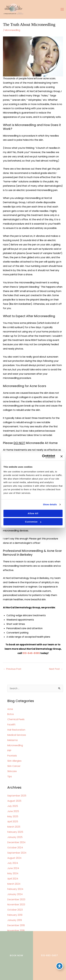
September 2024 (17, 853)
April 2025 (13, 822)
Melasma (12, 740)
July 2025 (13, 806)
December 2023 (16, 899)
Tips (10, 776)
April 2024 (13, 879)
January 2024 (15, 894)
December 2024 (16, 842)
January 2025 (15, 837)
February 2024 (15, 889)
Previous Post (12, 669)
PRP (9, 751)
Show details (50, 504)
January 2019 (15, 920)
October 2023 (15, 910)
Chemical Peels (16, 719)
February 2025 (15, 832)
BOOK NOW (16, 955)
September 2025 (17, 796)
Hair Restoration (16, 730)
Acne (10, 709)
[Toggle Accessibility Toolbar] (59, 966)
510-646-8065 (31, 653)
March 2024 (14, 884)
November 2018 (16, 931)
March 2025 (14, 827)
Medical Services (17, 735)
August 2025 (14, 801)
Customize (33, 522)
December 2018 (16, 925)
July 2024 (13, 863)
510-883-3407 (49, 955)
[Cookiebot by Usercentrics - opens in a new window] (42, 456)
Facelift (11, 725)
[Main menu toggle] (62, 9)
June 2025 (13, 811)
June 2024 (13, 868)
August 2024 (14, 858)
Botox (11, 714)
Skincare (12, 771)
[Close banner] (62, 456)
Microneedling (12, 30)
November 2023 (16, 905)
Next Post (56, 669)
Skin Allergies (14, 761)
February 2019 (15, 915)
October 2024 (15, 848)
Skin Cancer (14, 766)
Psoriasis (12, 756)
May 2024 (13, 873)
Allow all (33, 513)
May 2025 (13, 816)
